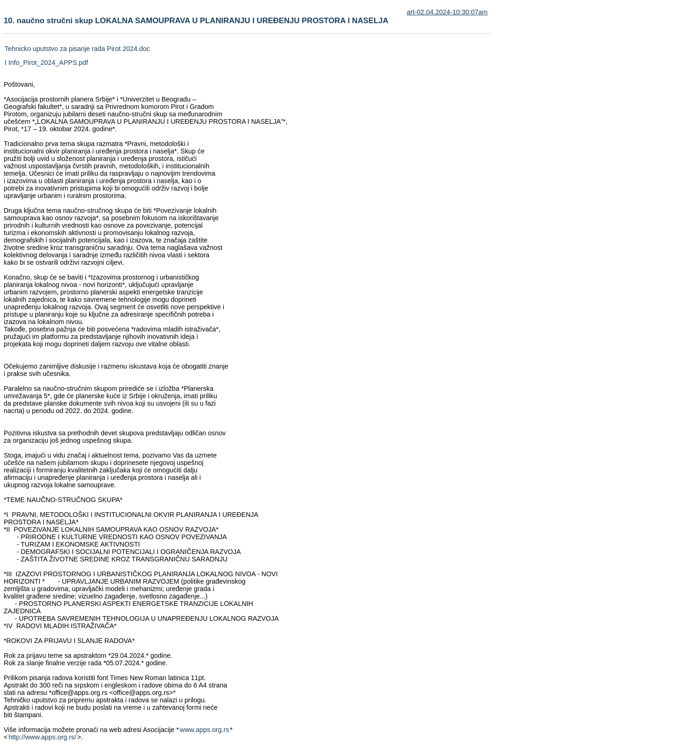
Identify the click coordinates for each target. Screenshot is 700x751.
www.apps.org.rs (204, 730)
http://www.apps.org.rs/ (42, 737)
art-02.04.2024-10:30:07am (447, 12)
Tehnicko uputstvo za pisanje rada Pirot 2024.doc (77, 49)
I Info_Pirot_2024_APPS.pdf (46, 63)
